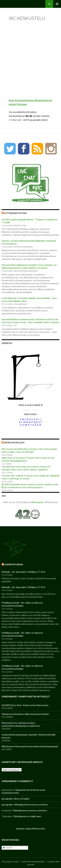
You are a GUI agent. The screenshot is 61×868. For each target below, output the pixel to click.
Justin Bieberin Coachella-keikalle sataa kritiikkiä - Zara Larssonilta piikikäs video (29, 299)
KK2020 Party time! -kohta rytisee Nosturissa (25, 705)
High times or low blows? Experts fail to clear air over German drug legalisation (28, 459)
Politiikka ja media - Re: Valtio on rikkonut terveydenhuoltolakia (22, 604)
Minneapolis (37, 502)
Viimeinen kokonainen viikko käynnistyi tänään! (25, 713)
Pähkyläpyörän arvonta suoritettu (31, 804)
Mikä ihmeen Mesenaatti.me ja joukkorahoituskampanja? (30, 746)
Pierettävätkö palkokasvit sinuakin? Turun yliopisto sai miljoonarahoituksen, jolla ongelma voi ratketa (29, 266)
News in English (14, 442)
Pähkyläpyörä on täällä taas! (27, 816)
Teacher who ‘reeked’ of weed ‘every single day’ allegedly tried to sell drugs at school (30, 476)
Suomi (7, 847)
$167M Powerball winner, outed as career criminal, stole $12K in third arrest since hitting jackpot (30, 485)
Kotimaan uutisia (16, 213)
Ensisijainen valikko (57, 4)
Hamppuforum (14, 564)
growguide (7, 798)
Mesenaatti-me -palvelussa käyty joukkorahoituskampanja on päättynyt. (21, 724)
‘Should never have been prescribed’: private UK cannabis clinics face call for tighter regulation (26, 468)
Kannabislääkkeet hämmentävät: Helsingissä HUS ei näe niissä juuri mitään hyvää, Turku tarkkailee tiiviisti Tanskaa (30, 320)
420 (4, 495)
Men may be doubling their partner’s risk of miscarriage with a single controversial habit (29, 450)
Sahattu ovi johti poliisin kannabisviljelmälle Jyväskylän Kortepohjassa (29, 242)
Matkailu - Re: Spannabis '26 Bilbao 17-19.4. (24, 571)
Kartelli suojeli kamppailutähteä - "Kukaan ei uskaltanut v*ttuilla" (29, 220)
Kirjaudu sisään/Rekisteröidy (31, 828)
